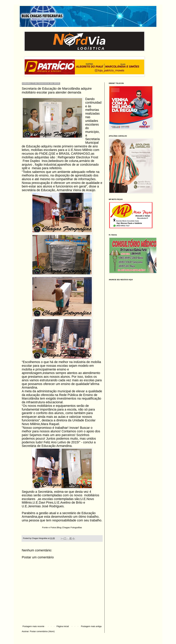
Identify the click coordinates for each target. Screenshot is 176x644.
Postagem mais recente (33, 626)
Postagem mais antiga (91, 626)
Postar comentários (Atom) (42, 631)
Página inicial (63, 626)
